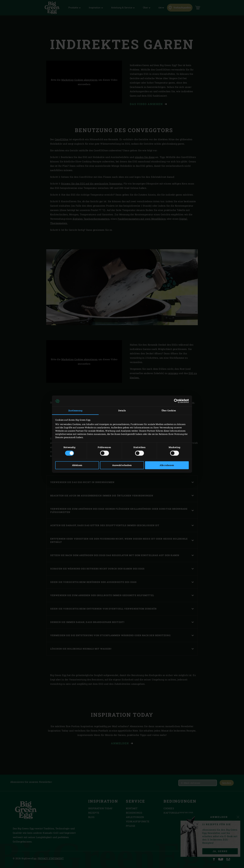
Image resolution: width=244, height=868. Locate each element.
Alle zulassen (167, 465)
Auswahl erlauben (122, 465)
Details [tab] (122, 411)
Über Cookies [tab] (169, 411)
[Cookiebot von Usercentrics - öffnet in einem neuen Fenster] (175, 401)
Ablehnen (77, 465)
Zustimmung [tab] (75, 411)
